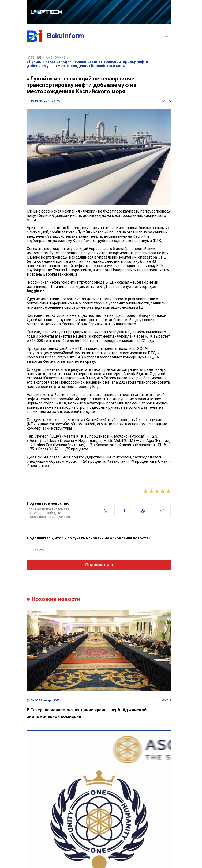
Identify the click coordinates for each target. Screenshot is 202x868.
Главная (34, 57)
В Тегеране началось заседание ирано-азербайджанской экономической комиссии (87, 713)
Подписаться (99, 565)
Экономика (56, 57)
